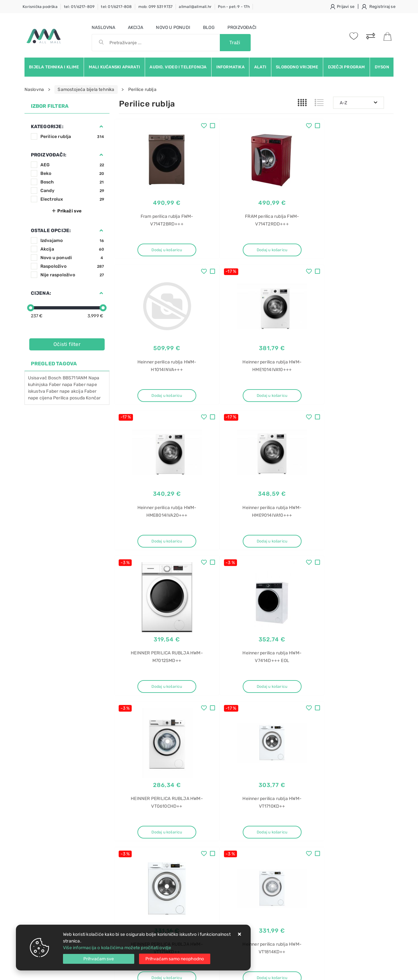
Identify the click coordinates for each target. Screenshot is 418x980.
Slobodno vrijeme (297, 67)
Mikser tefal (321, 821)
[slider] (31, 308)
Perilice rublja (72, 137)
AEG (72, 165)
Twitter (302, 765)
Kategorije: (47, 127)
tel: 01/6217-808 (116, 7)
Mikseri (316, 832)
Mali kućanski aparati (114, 67)
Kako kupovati (134, 841)
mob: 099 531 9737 (155, 7)
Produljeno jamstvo (198, 841)
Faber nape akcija (65, 391)
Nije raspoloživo (72, 275)
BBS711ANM (75, 378)
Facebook (269, 765)
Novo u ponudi (173, 28)
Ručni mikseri (323, 865)
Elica (314, 898)
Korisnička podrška (40, 7)
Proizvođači (242, 28)
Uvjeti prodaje (134, 822)
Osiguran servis (135, 879)
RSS (317, 779)
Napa (314, 887)
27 (272, 718)
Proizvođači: (49, 155)
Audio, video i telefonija (178, 67)
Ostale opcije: (51, 231)
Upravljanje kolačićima (143, 889)
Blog (209, 28)
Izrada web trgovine (375, 971)
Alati (260, 67)
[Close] (99, 959)
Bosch (72, 182)
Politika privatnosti (196, 831)
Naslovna (104, 28)
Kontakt (127, 831)
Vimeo (367, 765)
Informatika (230, 67)
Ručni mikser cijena (329, 876)
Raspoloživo (72, 266)
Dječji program (347, 67)
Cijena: (41, 293)
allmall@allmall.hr (195, 7)
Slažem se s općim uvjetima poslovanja (83, 789)
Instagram (335, 765)
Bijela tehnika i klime (54, 67)
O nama (185, 822)
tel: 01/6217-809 (79, 7)
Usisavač (38, 378)
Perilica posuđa (69, 398)
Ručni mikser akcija (329, 854)
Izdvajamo (72, 241)
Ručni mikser (322, 843)
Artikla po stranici (341, 718)
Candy (72, 191)
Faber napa (61, 385)
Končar (93, 398)
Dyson (382, 67)
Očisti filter (67, 344)
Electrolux (72, 199)
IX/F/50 (317, 921)
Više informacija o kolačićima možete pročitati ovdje (117, 948)
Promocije (188, 860)
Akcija (136, 28)
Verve (315, 910)
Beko (72, 173)
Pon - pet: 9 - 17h (234, 7)
